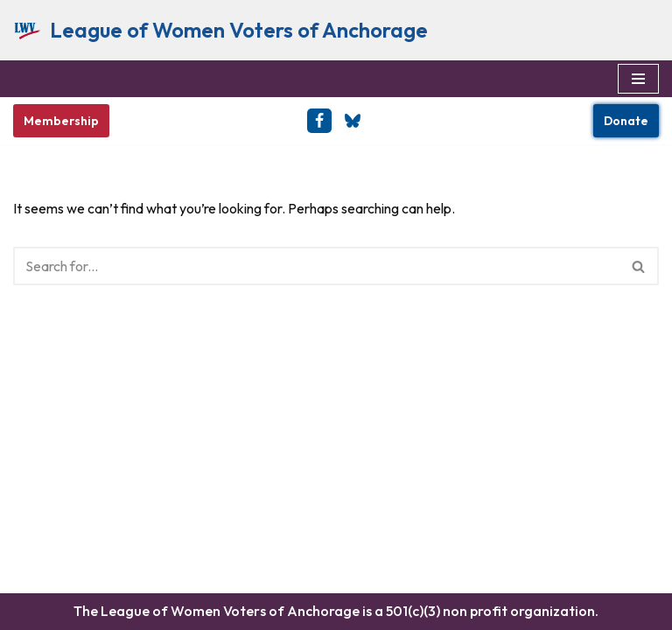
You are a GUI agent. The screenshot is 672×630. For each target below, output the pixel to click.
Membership (61, 121)
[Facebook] (319, 121)
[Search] (316, 266)
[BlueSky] (353, 121)
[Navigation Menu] (638, 79)
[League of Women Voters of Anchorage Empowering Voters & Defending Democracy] (220, 30)
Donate (626, 121)
